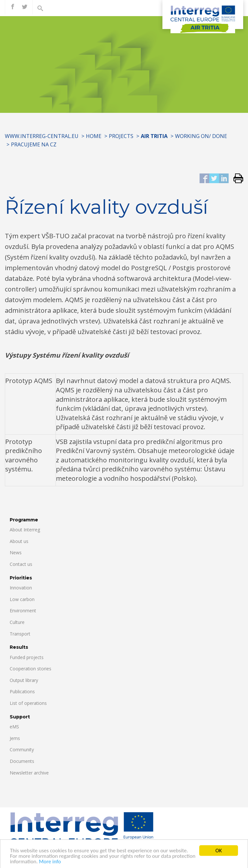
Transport (20, 634)
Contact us (21, 564)
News (16, 552)
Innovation (21, 588)
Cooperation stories (31, 669)
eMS (14, 727)
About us (19, 541)
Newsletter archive (29, 773)
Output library (24, 680)
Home (94, 136)
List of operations (28, 703)
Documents (22, 761)
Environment (23, 611)
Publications (22, 691)
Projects (121, 136)
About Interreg (25, 530)
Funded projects (27, 657)
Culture (17, 622)
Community (22, 750)
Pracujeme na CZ (34, 144)
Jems (15, 738)
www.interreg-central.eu (42, 136)
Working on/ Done (201, 136)
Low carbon (22, 599)
